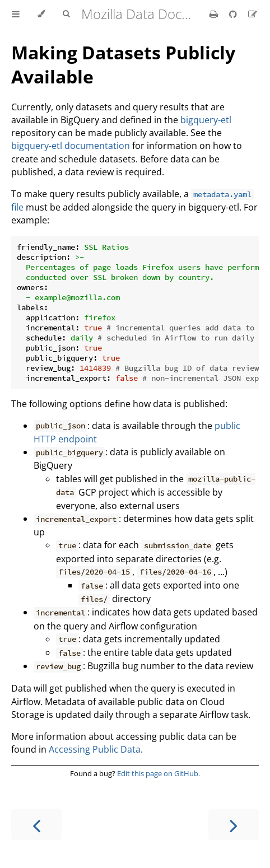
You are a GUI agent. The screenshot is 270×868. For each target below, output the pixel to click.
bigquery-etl (206, 120)
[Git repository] (234, 14)
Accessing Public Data (95, 749)
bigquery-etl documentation (71, 146)
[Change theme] (41, 14)
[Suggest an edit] (253, 14)
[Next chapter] (234, 825)
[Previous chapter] (36, 825)
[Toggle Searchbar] (66, 14)
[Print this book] (215, 14)
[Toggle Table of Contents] (16, 14)
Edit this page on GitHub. (159, 773)
